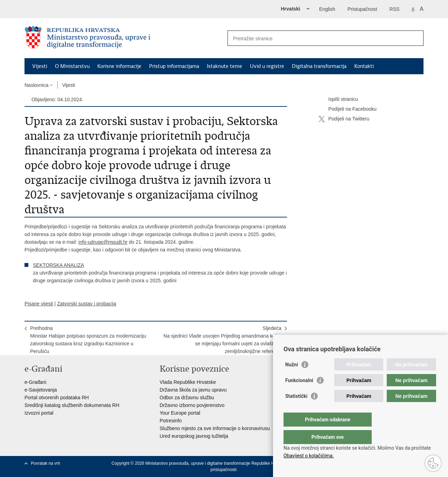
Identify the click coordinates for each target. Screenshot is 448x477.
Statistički (296, 410)
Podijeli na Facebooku (348, 109)
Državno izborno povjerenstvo (192, 405)
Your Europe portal (180, 413)
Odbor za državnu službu (187, 397)
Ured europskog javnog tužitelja (194, 436)
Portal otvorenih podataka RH (57, 397)
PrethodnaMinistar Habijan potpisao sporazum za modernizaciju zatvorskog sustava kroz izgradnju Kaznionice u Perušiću (88, 340)
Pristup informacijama (174, 66)
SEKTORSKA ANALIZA (58, 265)
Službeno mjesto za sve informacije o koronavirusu (215, 428)
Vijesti (40, 66)
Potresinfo (171, 421)
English (327, 9)
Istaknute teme (225, 66)
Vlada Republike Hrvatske (188, 382)
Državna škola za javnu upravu (193, 390)
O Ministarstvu (72, 66)
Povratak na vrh (45, 463)
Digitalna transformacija (319, 66)
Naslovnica (36, 85)
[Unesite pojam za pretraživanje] (318, 38)
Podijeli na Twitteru (344, 119)
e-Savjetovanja (41, 390)
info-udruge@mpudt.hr (103, 242)
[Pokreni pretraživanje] (415, 38)
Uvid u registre (267, 66)
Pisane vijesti (39, 304)
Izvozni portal (39, 413)
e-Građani (35, 382)
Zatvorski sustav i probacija (87, 304)
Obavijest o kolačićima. (309, 456)
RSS (395, 9)
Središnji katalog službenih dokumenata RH (72, 405)
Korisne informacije (119, 66)
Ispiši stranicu (338, 99)
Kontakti (364, 66)
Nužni (292, 379)
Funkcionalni (299, 394)
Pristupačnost (362, 9)
